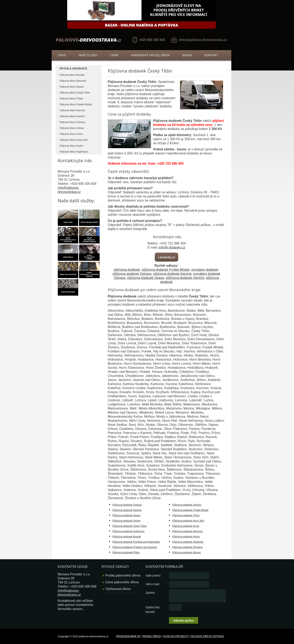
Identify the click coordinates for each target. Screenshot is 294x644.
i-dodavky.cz (166, 257)
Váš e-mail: (153, 584)
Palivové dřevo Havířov (72, 116)
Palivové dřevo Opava (72, 87)
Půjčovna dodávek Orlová (126, 521)
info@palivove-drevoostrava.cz (203, 40)
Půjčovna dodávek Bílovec (187, 553)
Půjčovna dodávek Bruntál (127, 537)
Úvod (62, 55)
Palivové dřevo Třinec (72, 99)
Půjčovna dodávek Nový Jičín (188, 521)
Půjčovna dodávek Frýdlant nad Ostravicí (135, 547)
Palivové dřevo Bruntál (72, 75)
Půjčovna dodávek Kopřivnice (129, 531)
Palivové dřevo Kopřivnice (74, 152)
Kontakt (211, 55)
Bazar (187, 55)
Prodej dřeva (151, 636)
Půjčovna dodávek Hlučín (186, 537)
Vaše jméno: (153, 576)
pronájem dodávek (205, 270)
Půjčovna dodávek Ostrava (127, 505)
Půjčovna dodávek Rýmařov (188, 547)
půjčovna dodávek (127, 270)
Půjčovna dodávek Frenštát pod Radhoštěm (136, 542)
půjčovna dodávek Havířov (185, 278)
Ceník (114, 55)
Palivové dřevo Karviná (72, 110)
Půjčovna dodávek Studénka (188, 542)
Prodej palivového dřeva (123, 575)
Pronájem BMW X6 (128, 636)
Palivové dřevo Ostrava (72, 122)
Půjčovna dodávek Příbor (126, 553)
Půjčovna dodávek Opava (126, 515)
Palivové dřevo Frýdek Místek (76, 105)
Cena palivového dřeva (122, 582)
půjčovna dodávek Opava (146, 278)
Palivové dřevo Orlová (72, 128)
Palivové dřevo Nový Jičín (74, 140)
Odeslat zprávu (184, 621)
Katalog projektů (176, 636)
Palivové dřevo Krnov (71, 134)
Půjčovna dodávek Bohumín (188, 531)
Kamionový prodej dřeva (150, 55)
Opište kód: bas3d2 (153, 610)
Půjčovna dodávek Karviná (127, 510)
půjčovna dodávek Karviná (172, 274)
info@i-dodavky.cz (172, 247)
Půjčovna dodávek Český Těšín (130, 526)
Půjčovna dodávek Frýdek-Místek (190, 510)
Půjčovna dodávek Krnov (186, 526)
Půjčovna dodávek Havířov (187, 505)
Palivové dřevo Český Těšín (75, 93)
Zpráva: (150, 593)
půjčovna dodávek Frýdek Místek (166, 270)
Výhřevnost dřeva (118, 589)
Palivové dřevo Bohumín (73, 81)
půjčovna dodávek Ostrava (132, 274)
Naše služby (88, 55)
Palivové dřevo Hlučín (72, 146)
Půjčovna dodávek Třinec (186, 515)
